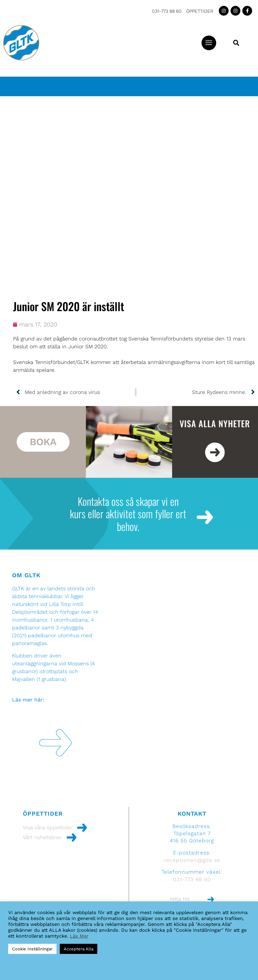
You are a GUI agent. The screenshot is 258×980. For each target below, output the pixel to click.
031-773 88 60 (167, 11)
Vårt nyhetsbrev (42, 837)
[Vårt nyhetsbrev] (72, 837)
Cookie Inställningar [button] (32, 949)
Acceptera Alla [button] (79, 949)
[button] (209, 43)
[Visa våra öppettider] (82, 828)
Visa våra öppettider (48, 828)
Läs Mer (79, 936)
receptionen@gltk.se (192, 860)
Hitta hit (180, 899)
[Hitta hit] (211, 899)
